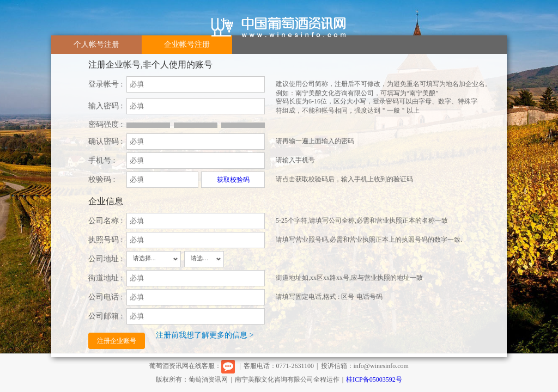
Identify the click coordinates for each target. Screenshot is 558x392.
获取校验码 (233, 180)
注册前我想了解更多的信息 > (205, 335)
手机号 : (102, 160)
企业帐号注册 (187, 44)
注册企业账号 (117, 341)
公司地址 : (105, 259)
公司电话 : (105, 297)
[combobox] (154, 259)
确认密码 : (105, 141)
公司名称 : (105, 221)
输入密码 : (105, 106)
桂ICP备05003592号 (374, 379)
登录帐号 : (105, 84)
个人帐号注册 (96, 44)
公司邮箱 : (105, 316)
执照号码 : (105, 240)
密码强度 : (105, 124)
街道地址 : (105, 278)
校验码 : (102, 179)
